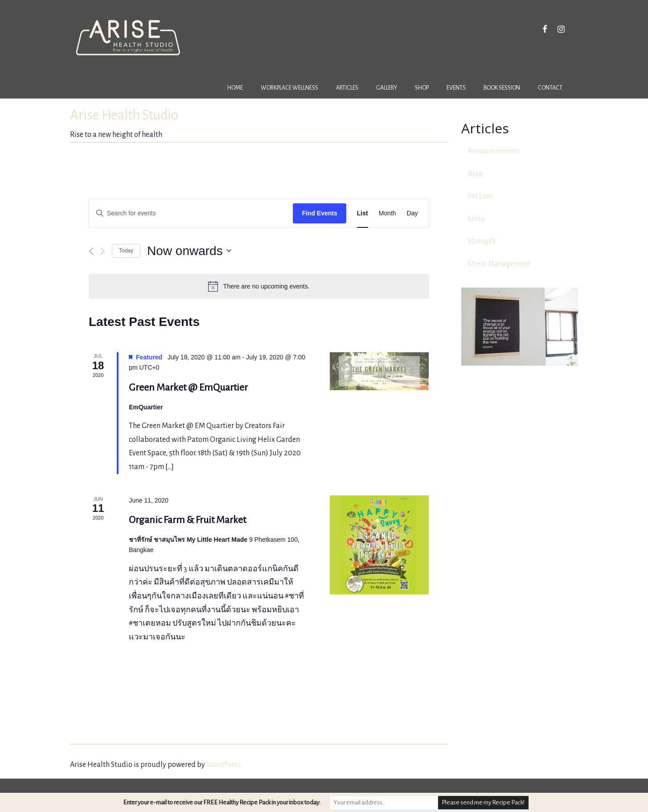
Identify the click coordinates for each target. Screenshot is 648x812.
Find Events (319, 213)
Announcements (494, 151)
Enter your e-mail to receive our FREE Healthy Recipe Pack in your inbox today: (222, 802)
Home (235, 88)
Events (456, 88)
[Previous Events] (91, 251)
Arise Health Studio (124, 115)
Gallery (387, 88)
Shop (422, 88)
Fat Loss (480, 196)
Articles (347, 88)
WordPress (224, 765)
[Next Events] (103, 251)
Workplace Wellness (289, 88)
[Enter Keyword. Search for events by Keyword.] (191, 213)
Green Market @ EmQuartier (188, 387)
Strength (482, 241)
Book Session (502, 88)
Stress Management (499, 264)
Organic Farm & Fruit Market (187, 520)
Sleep (477, 219)
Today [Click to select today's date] (126, 251)
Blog (475, 174)
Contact (550, 88)
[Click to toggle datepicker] (189, 251)
